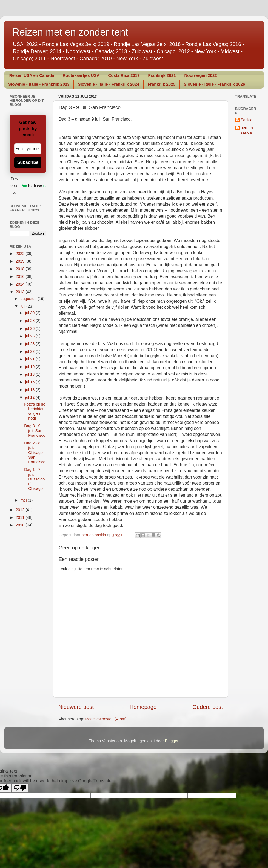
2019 (21, 261)
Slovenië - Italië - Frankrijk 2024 (108, 84)
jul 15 (30, 382)
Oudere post (208, 707)
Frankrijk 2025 (162, 84)
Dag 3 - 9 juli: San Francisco (35, 431)
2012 (21, 510)
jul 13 (30, 390)
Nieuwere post (76, 707)
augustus (29, 299)
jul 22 (30, 351)
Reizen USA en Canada (32, 75)
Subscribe (28, 162)
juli (24, 306)
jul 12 (30, 397)
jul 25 (30, 336)
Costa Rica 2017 (124, 75)
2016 (21, 276)
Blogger (172, 741)
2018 (21, 269)
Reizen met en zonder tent (70, 32)
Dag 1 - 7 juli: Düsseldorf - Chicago (34, 479)
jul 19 (30, 367)
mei (24, 500)
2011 (21, 517)
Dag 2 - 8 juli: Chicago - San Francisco (35, 452)
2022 (21, 254)
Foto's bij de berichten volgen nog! (35, 411)
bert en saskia (247, 130)
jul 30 (30, 313)
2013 (21, 292)
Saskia (246, 120)
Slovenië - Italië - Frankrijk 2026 (214, 84)
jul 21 (30, 359)
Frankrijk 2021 (162, 75)
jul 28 (30, 321)
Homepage (143, 707)
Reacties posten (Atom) (106, 719)
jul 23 (30, 344)
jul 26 (30, 328)
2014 (21, 284)
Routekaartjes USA (81, 75)
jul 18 (30, 374)
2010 (21, 525)
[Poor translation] (20, 788)
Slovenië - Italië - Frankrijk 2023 (39, 84)
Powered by (28, 185)
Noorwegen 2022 (200, 75)
